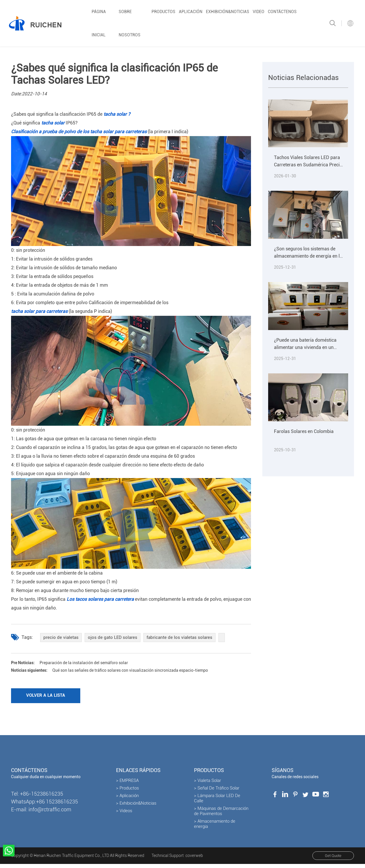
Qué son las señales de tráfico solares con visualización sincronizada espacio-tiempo (122, 672)
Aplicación (191, 12)
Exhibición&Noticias (228, 12)
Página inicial (99, 23)
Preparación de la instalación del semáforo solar (77, 664)
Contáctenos (282, 12)
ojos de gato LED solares (114, 638)
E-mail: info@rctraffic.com (41, 813)
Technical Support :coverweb (177, 860)
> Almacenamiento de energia (215, 828)
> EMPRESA (127, 784)
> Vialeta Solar (208, 784)
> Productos (128, 792)
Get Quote (331, 860)
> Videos (124, 814)
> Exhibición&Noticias (136, 807)
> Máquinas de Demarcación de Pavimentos (221, 815)
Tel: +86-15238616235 (37, 797)
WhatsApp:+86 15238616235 (44, 805)
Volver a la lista (49, 699)
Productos (163, 12)
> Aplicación (127, 799)
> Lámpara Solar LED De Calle (217, 802)
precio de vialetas (61, 638)
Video (259, 12)
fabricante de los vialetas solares (183, 638)
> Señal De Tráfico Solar (217, 792)
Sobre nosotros (130, 23)
